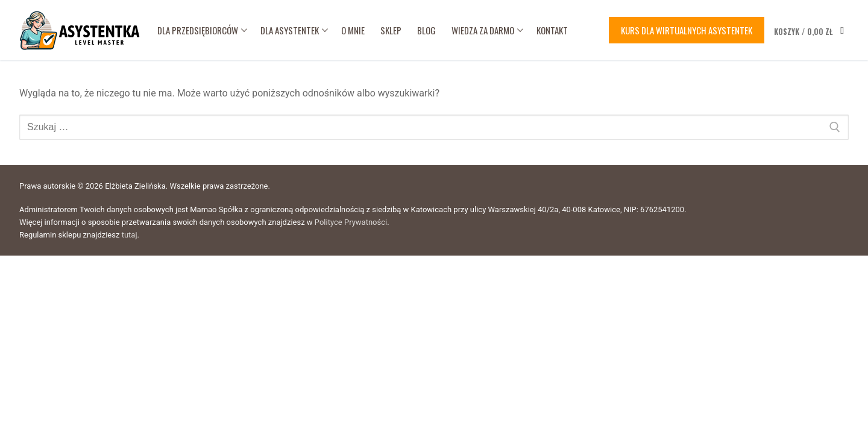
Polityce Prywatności (351, 222)
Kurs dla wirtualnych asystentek (687, 30)
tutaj (130, 235)
